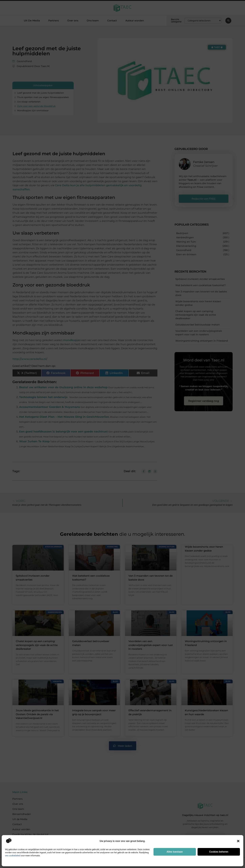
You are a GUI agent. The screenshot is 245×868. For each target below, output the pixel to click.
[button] (238, 841)
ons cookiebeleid (13, 856)
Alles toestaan (175, 852)
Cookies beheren (219, 852)
